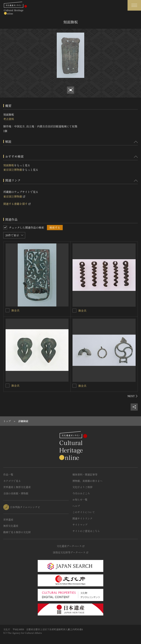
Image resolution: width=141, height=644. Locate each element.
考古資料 (9, 119)
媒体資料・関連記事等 (85, 474)
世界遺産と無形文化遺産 (17, 487)
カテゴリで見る (12, 481)
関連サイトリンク (83, 518)
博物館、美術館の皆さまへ (88, 481)
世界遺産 (8, 520)
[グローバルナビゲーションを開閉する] (134, 5)
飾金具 (15, 310)
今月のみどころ (81, 493)
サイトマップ (80, 525)
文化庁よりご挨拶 (83, 487)
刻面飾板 (9, 165)
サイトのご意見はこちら (86, 531)
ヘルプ (76, 506)
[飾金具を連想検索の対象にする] (8, 310)
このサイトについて (84, 512)
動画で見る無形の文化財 (17, 532)
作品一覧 (8, 474)
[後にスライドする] (133, 396)
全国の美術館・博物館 (16, 493)
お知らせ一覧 (80, 500)
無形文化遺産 (11, 526)
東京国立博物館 (13, 170)
